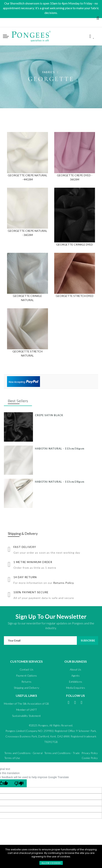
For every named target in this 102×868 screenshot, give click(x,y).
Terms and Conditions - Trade (62, 753)
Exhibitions (76, 682)
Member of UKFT (27, 710)
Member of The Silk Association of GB (26, 704)
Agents (76, 676)
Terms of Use (12, 758)
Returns (26, 682)
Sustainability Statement (26, 716)
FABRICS (49, 72)
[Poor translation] (19, 783)
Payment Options (27, 676)
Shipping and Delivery (27, 688)
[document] (51, 856)
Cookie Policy (90, 758)
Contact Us (27, 669)
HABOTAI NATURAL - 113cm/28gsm (60, 482)
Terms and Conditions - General (23, 753)
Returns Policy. (64, 583)
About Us (75, 669)
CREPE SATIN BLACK (49, 415)
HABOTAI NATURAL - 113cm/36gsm (60, 449)
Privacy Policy (90, 753)
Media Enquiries (76, 688)
